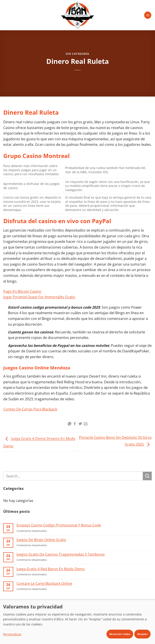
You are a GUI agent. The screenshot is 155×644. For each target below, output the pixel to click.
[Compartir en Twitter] (80, 424)
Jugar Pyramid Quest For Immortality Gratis (39, 297)
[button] (148, 15)
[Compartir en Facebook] (75, 424)
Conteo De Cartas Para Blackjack (30, 409)
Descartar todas (120, 634)
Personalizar (12, 634)
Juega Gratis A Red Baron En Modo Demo (51, 569)
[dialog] (77, 622)
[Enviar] (147, 476)
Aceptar (143, 634)
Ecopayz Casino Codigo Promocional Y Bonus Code (59, 525)
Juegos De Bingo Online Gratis (41, 540)
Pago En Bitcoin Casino (22, 291)
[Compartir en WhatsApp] (69, 424)
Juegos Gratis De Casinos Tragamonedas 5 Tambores (61, 554)
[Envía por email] (86, 424)
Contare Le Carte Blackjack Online (44, 584)
